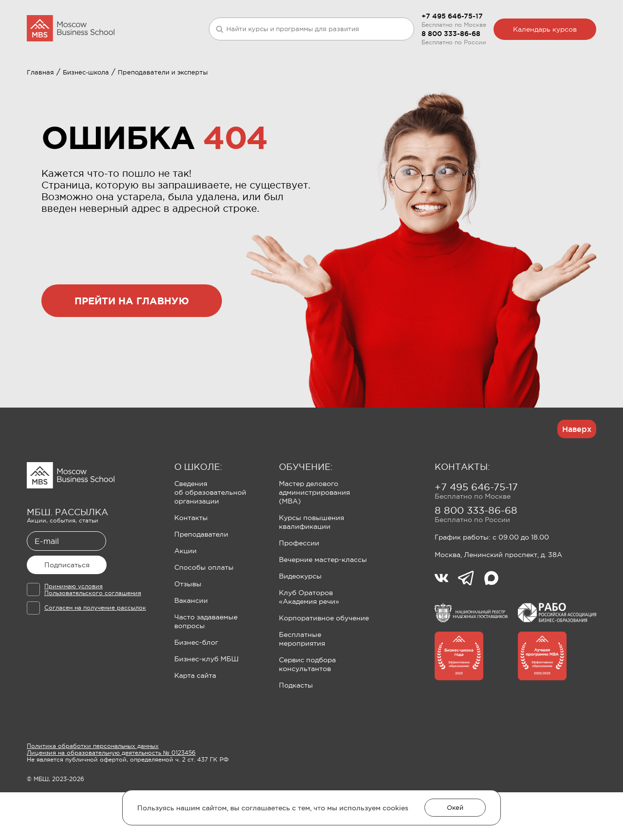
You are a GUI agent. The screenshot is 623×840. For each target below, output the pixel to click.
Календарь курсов (545, 29)
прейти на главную (132, 348)
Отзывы (188, 632)
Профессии (299, 591)
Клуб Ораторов (279, 81)
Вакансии (191, 648)
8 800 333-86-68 (451, 34)
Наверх (577, 477)
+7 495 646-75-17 (452, 16)
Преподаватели (201, 582)
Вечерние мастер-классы (323, 607)
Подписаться (67, 613)
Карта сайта (195, 723)
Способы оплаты (204, 615)
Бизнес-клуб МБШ (206, 707)
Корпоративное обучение (324, 666)
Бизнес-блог (196, 690)
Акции (185, 598)
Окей (455, 808)
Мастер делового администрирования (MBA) (314, 540)
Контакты (191, 565)
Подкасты (296, 733)
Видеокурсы (300, 624)
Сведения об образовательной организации (210, 540)
